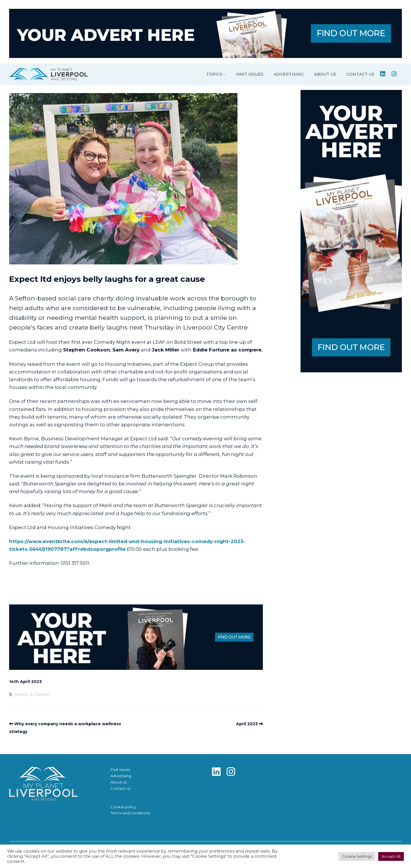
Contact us (360, 74)
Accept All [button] (391, 856)
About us (325, 74)
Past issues (250, 74)
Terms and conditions (130, 813)
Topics (214, 74)
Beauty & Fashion (32, 694)
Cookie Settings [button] (357, 856)
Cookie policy (123, 807)
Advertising (289, 74)
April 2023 (247, 724)
